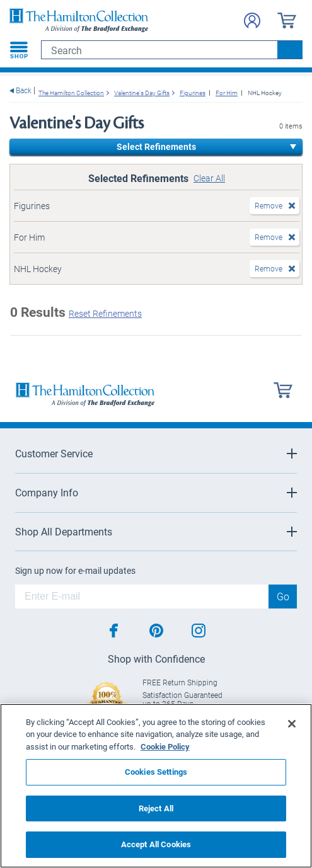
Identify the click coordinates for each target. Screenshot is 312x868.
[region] (156, 786)
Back (24, 90)
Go (283, 596)
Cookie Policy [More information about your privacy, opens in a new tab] (165, 746)
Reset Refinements (105, 313)
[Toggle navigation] (19, 50)
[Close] (292, 724)
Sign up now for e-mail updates (75, 571)
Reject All (156, 808)
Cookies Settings (156, 772)
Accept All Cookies (156, 844)
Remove (269, 205)
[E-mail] (142, 597)
